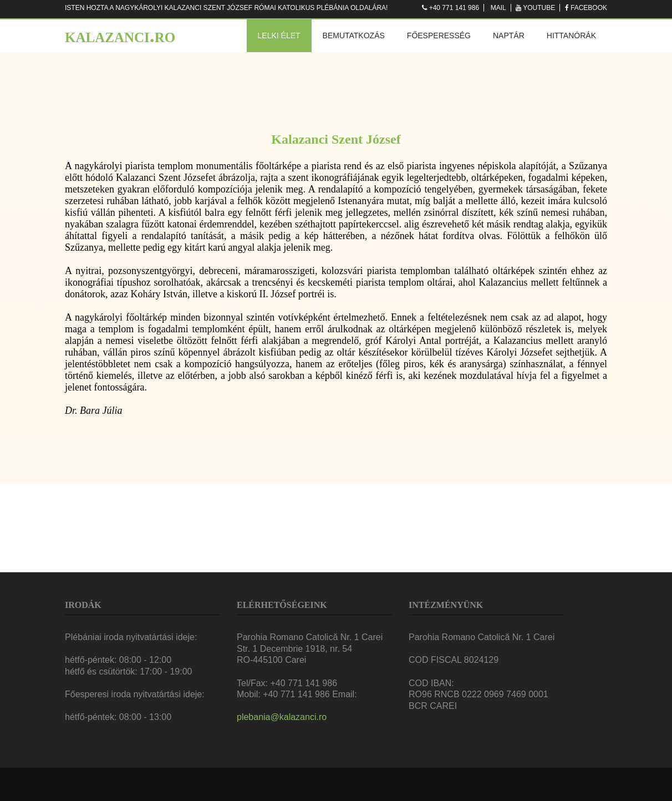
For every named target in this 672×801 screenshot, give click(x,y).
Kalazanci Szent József (336, 139)
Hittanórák (571, 36)
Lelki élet (279, 36)
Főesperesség (439, 36)
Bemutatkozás (354, 36)
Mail (498, 8)
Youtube (539, 8)
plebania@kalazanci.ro (282, 717)
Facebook (589, 8)
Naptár (509, 36)
